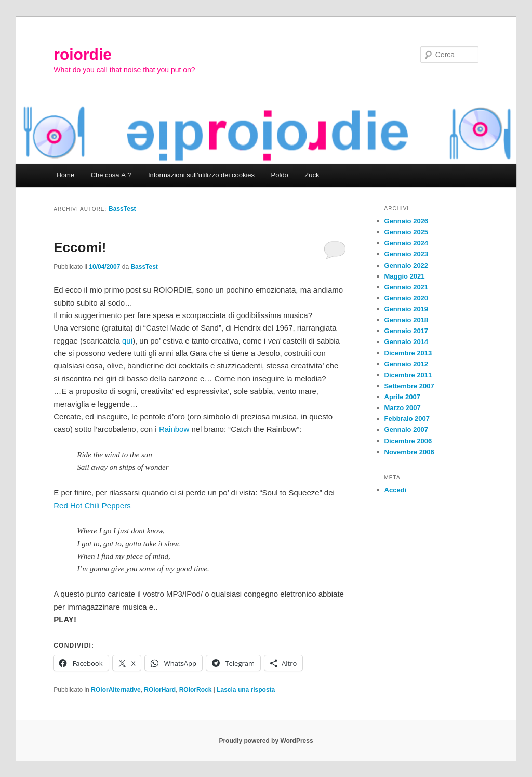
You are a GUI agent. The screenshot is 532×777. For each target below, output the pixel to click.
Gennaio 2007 (407, 430)
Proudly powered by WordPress (266, 741)
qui (127, 341)
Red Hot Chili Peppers (92, 505)
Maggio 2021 (405, 276)
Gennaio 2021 (407, 287)
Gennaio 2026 (407, 221)
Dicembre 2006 (408, 441)
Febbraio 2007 (407, 419)
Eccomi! (80, 247)
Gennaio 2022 (407, 265)
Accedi (396, 490)
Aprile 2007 (402, 397)
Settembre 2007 (409, 386)
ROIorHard (160, 690)
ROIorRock (196, 690)
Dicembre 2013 (408, 353)
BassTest (122, 209)
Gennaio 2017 (407, 331)
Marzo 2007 (403, 408)
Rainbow (174, 429)
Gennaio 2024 (407, 243)
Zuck (312, 175)
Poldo (280, 175)
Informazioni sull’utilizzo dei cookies (201, 175)
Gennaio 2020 (407, 298)
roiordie (83, 54)
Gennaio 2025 (407, 232)
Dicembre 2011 (408, 375)
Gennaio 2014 (407, 342)
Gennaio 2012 (407, 364)
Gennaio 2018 (407, 320)
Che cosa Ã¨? (111, 175)
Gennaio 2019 (407, 309)
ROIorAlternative (116, 690)
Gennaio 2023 (407, 254)
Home (65, 175)
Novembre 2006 (409, 452)
